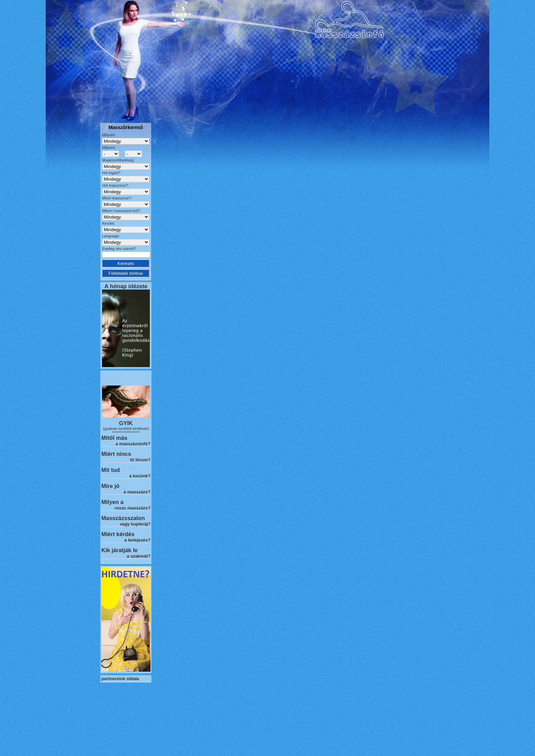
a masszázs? (137, 492)
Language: (111, 236)
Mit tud (111, 470)
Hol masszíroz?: (115, 185)
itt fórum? (140, 460)
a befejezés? (138, 540)
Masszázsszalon (123, 518)
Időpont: (109, 135)
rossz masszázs (131, 508)
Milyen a (112, 502)
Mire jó (110, 486)
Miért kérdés (118, 534)
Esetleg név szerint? (119, 249)
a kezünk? (140, 476)
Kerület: (109, 223)
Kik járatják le (119, 550)
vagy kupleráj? (135, 524)
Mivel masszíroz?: (117, 198)
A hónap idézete (126, 286)
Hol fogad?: (112, 173)
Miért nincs (116, 454)
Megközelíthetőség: (118, 160)
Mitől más (114, 438)
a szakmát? (139, 556)
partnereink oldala (120, 679)
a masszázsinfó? (133, 444)
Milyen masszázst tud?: (121, 211)
